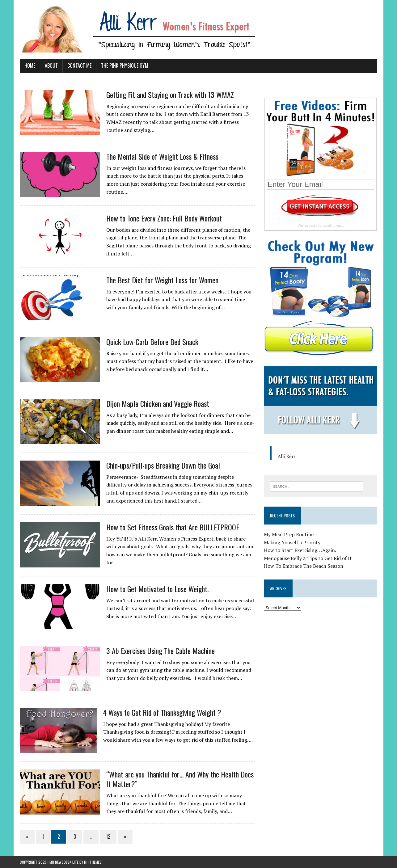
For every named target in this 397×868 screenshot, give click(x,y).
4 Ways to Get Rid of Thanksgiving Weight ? (162, 712)
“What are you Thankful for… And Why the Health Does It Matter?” (180, 779)
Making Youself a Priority (292, 542)
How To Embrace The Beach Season (304, 566)
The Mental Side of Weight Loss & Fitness (162, 156)
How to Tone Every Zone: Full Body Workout (164, 218)
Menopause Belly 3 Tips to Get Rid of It (308, 558)
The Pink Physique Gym (125, 65)
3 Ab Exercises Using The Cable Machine (160, 651)
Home (30, 65)
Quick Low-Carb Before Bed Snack (152, 342)
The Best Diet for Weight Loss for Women (162, 280)
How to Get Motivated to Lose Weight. (157, 589)
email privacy (333, 225)
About (51, 65)
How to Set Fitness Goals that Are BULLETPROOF (173, 527)
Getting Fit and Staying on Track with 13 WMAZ (170, 95)
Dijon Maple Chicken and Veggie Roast (158, 403)
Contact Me (79, 65)
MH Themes (93, 862)
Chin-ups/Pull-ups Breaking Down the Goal (163, 465)
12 (108, 836)
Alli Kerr (287, 456)
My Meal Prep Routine (289, 534)
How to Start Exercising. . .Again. (300, 550)
